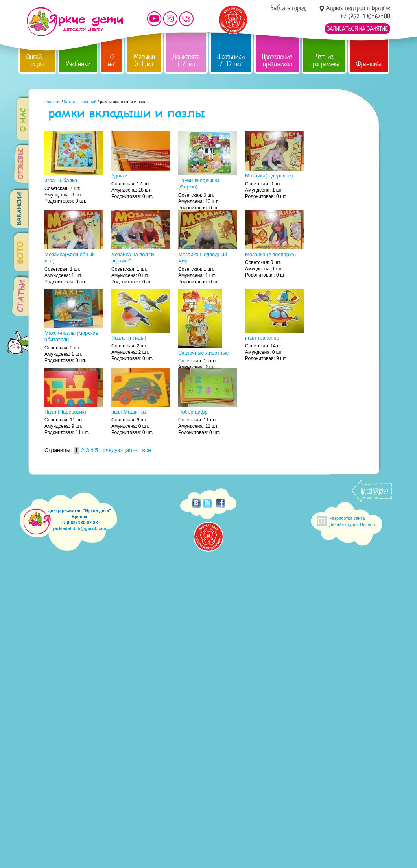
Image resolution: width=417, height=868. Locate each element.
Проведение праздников (277, 60)
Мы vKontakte (186, 19)
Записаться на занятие (357, 29)
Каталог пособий (80, 102)
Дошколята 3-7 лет (186, 60)
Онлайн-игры (37, 60)
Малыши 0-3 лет (144, 60)
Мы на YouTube (154, 19)
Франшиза (369, 64)
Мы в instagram (170, 19)
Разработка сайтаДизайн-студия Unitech (352, 521)
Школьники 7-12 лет (231, 60)
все (147, 450)
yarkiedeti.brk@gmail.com (79, 528)
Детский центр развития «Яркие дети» (75, 22)
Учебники (78, 64)
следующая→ (120, 450)
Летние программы (324, 60)
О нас (112, 60)
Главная (53, 102)
